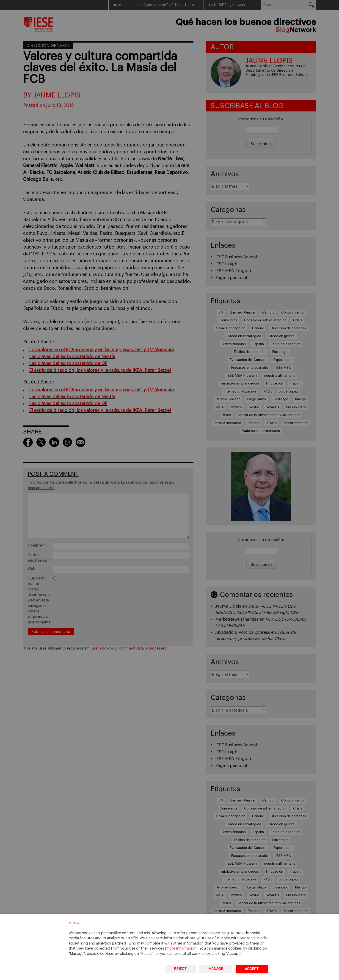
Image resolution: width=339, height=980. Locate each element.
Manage (216, 969)
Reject (180, 969)
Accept (252, 969)
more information (181, 948)
